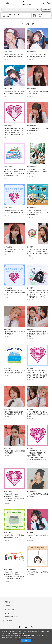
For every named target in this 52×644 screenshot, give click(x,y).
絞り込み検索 (46, 10)
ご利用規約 (8, 620)
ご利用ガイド (9, 606)
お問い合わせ (9, 602)
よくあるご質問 (10, 609)
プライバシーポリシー (12, 613)
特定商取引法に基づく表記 (13, 617)
